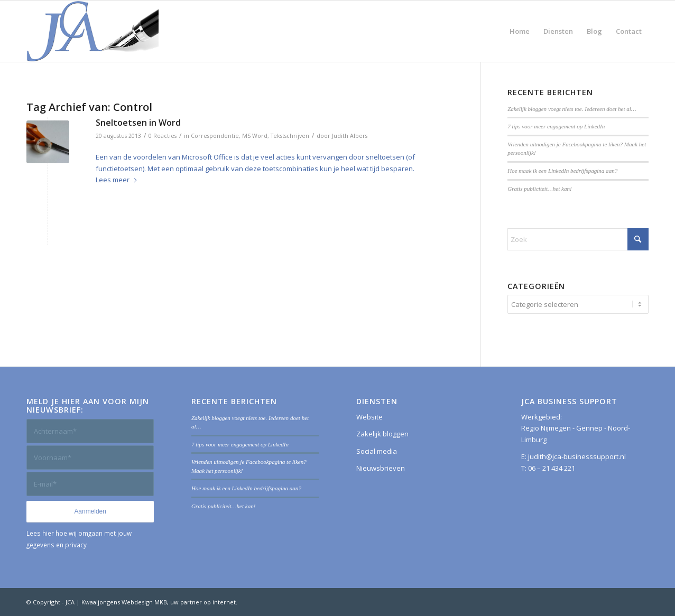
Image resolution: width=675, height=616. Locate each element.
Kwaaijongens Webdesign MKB (124, 602)
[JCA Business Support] (93, 31)
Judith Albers (350, 136)
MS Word (255, 136)
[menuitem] (520, 31)
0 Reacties (163, 136)
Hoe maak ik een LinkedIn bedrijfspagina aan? (562, 171)
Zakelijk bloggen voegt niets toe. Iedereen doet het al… (572, 109)
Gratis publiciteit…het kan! (540, 189)
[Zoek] (578, 239)
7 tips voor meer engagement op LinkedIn (556, 126)
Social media (377, 451)
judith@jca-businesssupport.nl (577, 456)
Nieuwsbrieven (381, 468)
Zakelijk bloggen (382, 434)
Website (369, 417)
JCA (70, 602)
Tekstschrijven (290, 136)
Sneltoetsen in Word (138, 123)
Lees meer (117, 180)
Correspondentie (215, 136)
